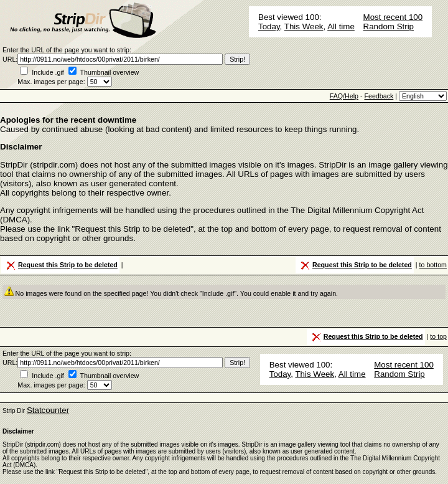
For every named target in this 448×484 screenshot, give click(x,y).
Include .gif (48, 72)
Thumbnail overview (110, 72)
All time (341, 26)
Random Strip (389, 26)
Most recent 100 (393, 17)
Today (269, 26)
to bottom (433, 265)
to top (438, 336)
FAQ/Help (344, 96)
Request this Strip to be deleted (61, 265)
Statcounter (48, 410)
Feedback (379, 96)
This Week (304, 26)
